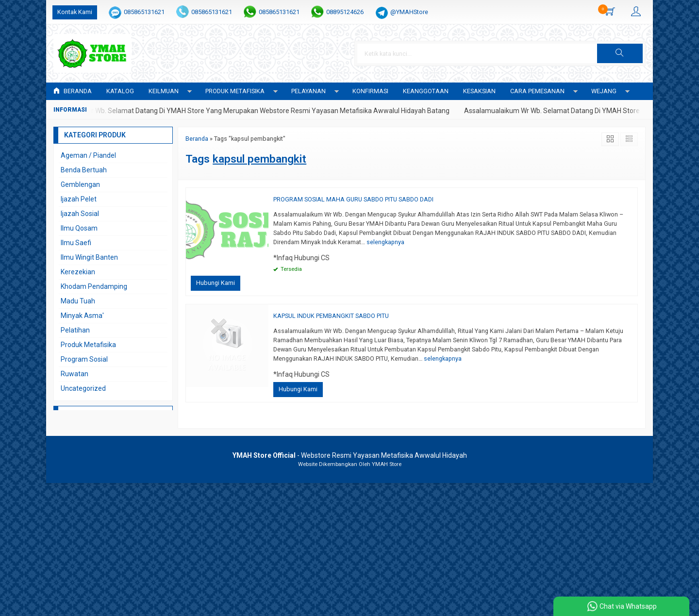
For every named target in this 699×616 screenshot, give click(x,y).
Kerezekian (78, 272)
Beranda (73, 91)
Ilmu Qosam (79, 228)
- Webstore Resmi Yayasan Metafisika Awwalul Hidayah (350, 455)
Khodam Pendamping (94, 286)
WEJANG (604, 91)
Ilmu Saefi (76, 243)
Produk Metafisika (88, 345)
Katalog (120, 91)
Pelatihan (75, 330)
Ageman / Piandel (88, 155)
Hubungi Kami (216, 283)
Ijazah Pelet (79, 199)
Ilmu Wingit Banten (89, 257)
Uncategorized (83, 388)
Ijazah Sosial (80, 214)
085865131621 (144, 12)
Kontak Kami (75, 12)
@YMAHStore (409, 12)
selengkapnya (385, 242)
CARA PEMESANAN (537, 91)
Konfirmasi (370, 91)
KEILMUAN (164, 91)
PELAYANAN (308, 91)
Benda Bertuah (84, 170)
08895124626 (345, 12)
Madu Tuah (78, 301)
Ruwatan (75, 374)
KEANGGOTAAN (426, 91)
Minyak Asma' (82, 316)
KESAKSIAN (479, 91)
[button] (620, 53)
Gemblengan (80, 184)
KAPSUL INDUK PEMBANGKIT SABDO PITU (331, 316)
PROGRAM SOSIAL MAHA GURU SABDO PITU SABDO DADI (353, 199)
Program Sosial (84, 359)
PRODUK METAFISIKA (235, 91)
